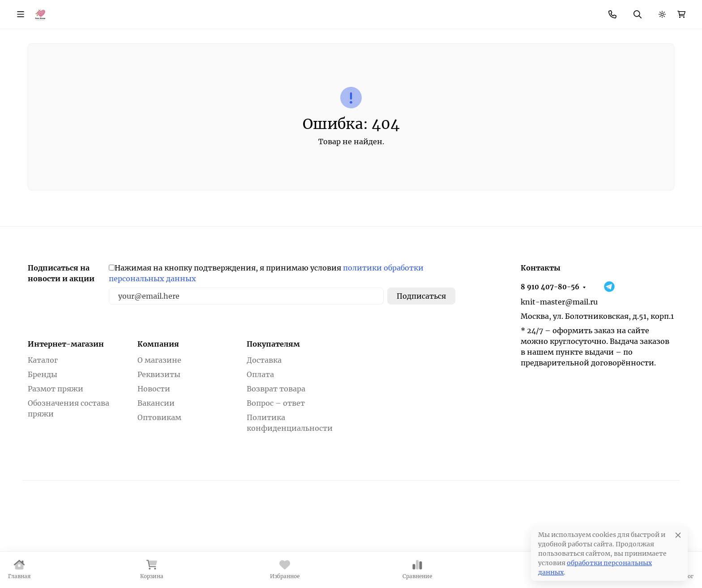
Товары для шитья (305, 71)
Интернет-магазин (66, 405)
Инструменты (154, 71)
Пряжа (90, 71)
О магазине (113, 11)
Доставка (264, 421)
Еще (461, 11)
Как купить (163, 11)
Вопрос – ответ (276, 464)
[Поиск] (374, 38)
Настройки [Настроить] (536, 562)
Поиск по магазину (423, 39)
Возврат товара (353, 11)
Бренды (41, 71)
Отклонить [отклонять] (597, 562)
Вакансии (156, 464)
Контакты (297, 11)
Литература (599, 71)
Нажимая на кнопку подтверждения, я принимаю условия (266, 334)
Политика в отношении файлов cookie (78, 573)
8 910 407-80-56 (522, 11)
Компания (158, 405)
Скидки (213, 11)
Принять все (659, 562)
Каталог (43, 421)
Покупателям (273, 405)
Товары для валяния (515, 71)
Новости (253, 11)
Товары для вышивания (408, 71)
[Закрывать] (696, 534)
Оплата (260, 435)
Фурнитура (225, 71)
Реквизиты (159, 435)
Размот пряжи (56, 450)
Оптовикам (159, 478)
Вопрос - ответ (417, 11)
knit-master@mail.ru (559, 363)
